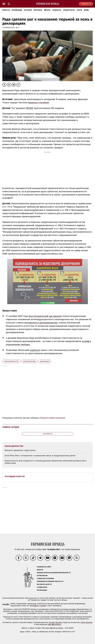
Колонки (28, 10)
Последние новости (15, 476)
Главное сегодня (11, 427)
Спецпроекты (69, 10)
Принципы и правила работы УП (50, 581)
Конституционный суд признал (45, 316)
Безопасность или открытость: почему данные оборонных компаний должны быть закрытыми (46, 462)
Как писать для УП (44, 584)
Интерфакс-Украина (38, 606)
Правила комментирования (53, 418)
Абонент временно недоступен (20, 450)
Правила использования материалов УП (54, 573)
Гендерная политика (45, 578)
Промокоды (42, 590)
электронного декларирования (41, 323)
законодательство (12, 361)
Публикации (17, 10)
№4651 (30, 108)
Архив (86, 10)
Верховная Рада (29, 361)
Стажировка (42, 587)
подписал (35, 350)
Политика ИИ (42, 576)
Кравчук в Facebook (39, 103)
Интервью (38, 10)
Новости (6, 10)
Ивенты (47, 10)
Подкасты (57, 10)
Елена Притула (86, 622)
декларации (45, 361)
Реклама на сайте (44, 567)
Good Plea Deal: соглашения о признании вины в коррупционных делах (40, 456)
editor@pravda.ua (54, 624)
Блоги (79, 10)
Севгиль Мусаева (55, 622)
